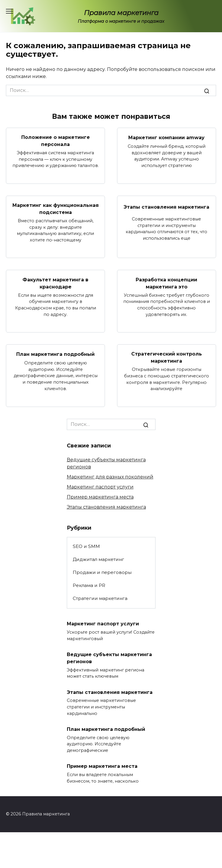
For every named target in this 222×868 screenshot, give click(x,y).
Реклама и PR (89, 585)
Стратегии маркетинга (100, 598)
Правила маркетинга (121, 13)
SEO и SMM (86, 546)
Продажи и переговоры (102, 572)
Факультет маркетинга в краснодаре (55, 283)
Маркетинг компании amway (166, 137)
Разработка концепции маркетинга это (166, 283)
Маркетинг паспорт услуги (100, 487)
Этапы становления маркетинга (166, 207)
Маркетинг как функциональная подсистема (56, 209)
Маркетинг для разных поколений (110, 477)
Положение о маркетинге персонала (56, 141)
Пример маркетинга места (100, 497)
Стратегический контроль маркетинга (167, 357)
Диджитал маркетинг (98, 559)
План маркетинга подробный (55, 354)
